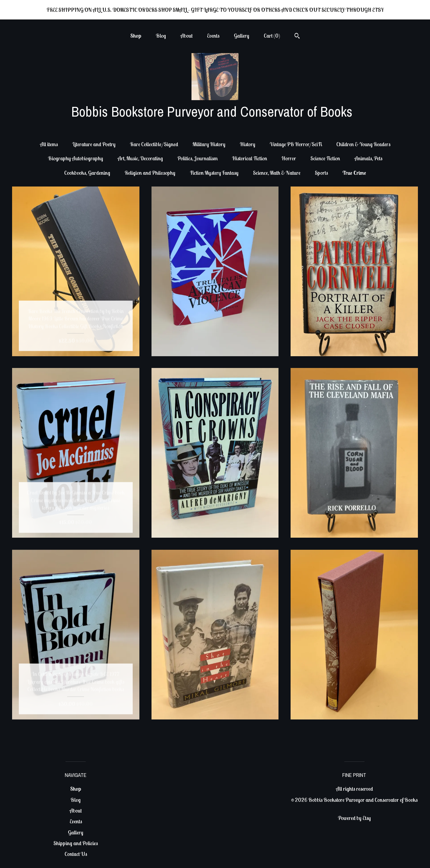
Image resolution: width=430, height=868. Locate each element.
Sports (321, 173)
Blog (161, 36)
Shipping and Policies (76, 843)
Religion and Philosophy (150, 173)
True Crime (354, 173)
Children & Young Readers (363, 144)
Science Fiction (325, 158)
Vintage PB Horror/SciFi (296, 144)
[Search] (297, 37)
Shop (136, 36)
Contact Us (76, 854)
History (248, 144)
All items (49, 144)
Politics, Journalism (198, 158)
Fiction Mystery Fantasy (214, 173)
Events (213, 36)
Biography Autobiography (76, 158)
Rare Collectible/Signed (154, 144)
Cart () (272, 36)
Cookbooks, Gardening (87, 173)
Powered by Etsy (354, 818)
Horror (289, 158)
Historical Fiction (250, 158)
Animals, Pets (368, 158)
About (186, 36)
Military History (209, 144)
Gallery (242, 36)
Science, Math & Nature (277, 173)
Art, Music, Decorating (140, 158)
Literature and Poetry (94, 144)
